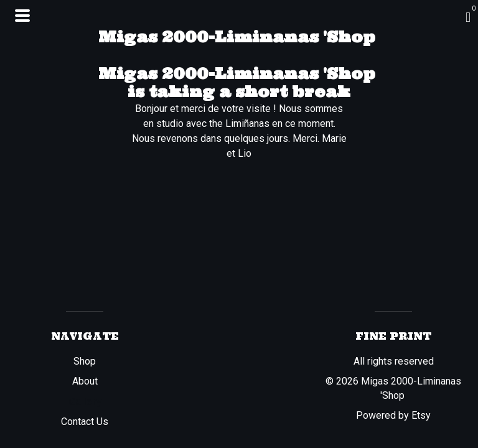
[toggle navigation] (22, 16)
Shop (85, 361)
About (85, 381)
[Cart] (468, 17)
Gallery (85, 402)
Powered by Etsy (393, 415)
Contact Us (85, 422)
